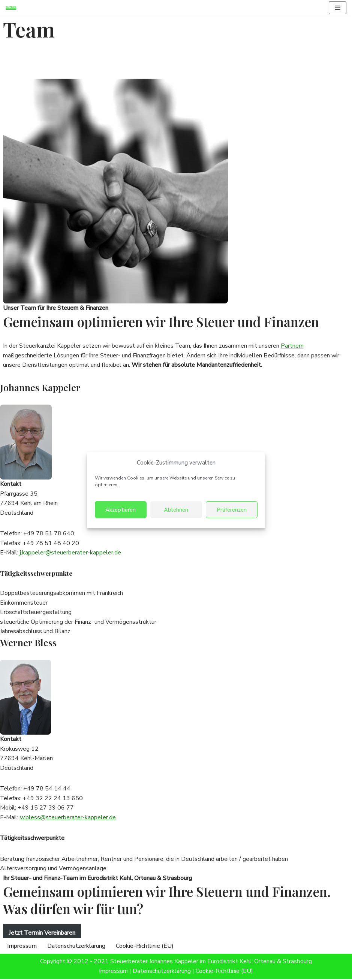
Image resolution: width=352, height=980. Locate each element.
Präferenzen (232, 510)
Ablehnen (176, 510)
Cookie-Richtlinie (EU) (145, 947)
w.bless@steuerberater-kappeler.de (68, 818)
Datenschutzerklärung (76, 947)
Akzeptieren (121, 510)
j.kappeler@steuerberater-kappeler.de (70, 553)
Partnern (293, 346)
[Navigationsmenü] (338, 8)
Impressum (22, 947)
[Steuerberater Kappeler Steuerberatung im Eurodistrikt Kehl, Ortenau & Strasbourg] (13, 8)
